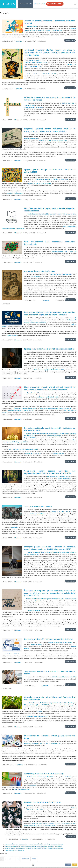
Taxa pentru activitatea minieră (38, 507)
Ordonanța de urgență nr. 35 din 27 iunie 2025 (51, 180)
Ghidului (38, 602)
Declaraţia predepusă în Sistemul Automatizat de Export (49, 640)
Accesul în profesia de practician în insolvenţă (44, 775)
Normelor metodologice (54, 436)
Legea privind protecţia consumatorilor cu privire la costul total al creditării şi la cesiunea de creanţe (34, 845)
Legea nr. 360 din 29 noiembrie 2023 (24, 409)
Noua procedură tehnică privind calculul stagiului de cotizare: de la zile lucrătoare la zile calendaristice (50, 389)
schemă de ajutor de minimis (33, 107)
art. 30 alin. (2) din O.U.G (21, 791)
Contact (68, 866)
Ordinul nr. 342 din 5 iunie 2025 (47, 398)
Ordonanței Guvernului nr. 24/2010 (37, 717)
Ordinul (40, 712)
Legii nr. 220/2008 (12, 336)
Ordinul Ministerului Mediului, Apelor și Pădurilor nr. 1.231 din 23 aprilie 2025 (51, 600)
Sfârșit (34, 860)
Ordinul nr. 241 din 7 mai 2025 (61, 512)
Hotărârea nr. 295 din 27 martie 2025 (64, 678)
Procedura (30, 807)
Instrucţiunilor (35, 277)
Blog (75, 866)
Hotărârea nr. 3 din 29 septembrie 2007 (40, 778)
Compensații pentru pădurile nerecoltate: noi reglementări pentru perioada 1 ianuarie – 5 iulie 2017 (50, 473)
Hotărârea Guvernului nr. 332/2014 (36, 62)
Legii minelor (14, 528)
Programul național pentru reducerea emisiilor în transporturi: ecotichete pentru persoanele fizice (50, 130)
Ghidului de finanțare (31, 139)
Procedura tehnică (33, 393)
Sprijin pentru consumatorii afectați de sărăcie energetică (49, 349)
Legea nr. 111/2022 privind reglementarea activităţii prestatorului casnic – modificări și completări (33, 847)
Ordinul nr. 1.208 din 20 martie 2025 (60, 643)
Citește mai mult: (70, 40)
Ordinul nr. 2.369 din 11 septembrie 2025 (53, 141)
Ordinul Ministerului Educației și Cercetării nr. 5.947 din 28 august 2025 (52, 214)
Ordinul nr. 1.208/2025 (12, 655)
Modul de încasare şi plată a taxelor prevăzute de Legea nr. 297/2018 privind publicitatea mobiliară (34, 849)
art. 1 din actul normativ (15, 193)
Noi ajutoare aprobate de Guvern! (14, 852)
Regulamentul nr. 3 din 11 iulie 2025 (64, 252)
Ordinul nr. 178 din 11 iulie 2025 (62, 275)
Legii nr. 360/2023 (29, 411)
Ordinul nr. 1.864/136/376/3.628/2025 (40, 184)
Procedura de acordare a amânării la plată (43, 804)
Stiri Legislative (26, 4)
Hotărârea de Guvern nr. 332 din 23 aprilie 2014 (42, 74)
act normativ (13, 750)
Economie (19, 41)
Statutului (68, 778)
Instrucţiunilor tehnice (38, 515)
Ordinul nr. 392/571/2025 (33, 454)
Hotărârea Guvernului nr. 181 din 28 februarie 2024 (56, 409)
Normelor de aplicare (15, 411)
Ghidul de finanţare (34, 611)
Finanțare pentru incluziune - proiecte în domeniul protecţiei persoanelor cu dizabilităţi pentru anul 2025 (50, 549)
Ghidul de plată (34, 60)
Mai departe (26, 860)
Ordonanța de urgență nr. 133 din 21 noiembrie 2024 (43, 745)
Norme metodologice (65, 479)
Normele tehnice (32, 26)
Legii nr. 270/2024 (30, 438)
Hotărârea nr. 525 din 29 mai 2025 (58, 477)
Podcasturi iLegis (55, 4)
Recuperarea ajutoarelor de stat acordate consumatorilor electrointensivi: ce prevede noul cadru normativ (50, 314)
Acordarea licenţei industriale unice (40, 272)
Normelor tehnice (36, 646)
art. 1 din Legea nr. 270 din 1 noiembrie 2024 (24, 450)
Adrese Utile (40, 4)
